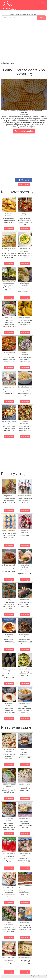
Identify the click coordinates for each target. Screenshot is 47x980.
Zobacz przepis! (9, 229)
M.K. (46, 976)
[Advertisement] (23, 41)
